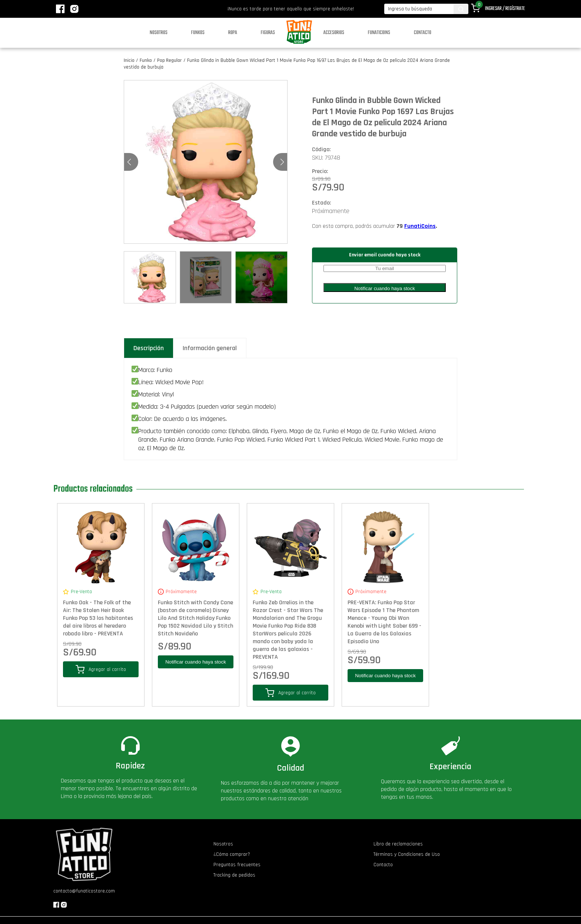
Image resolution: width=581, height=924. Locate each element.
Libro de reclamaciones (398, 844)
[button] (282, 162)
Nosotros (159, 33)
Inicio (129, 60)
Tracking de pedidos (234, 875)
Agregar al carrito (101, 669)
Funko (146, 60)
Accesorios (334, 33)
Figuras (268, 33)
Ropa (233, 33)
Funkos (198, 33)
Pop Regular (170, 60)
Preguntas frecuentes (237, 865)
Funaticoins (379, 33)
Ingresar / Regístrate (505, 9)
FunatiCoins (420, 226)
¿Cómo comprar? (232, 854)
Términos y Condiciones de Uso (407, 854)
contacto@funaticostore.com (84, 891)
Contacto (423, 33)
